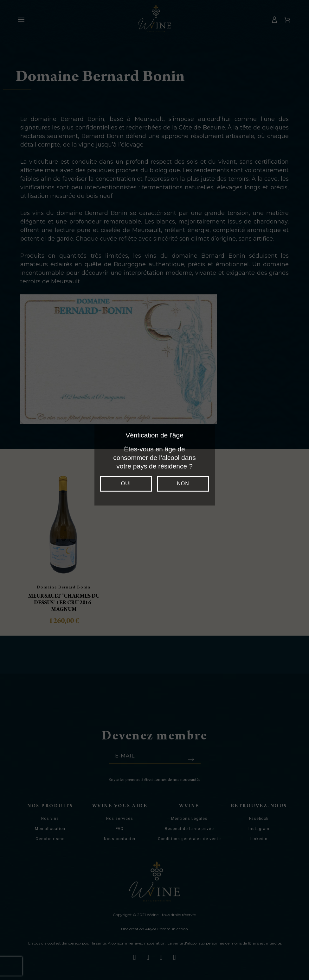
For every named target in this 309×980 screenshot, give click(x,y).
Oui (126, 484)
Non (183, 484)
